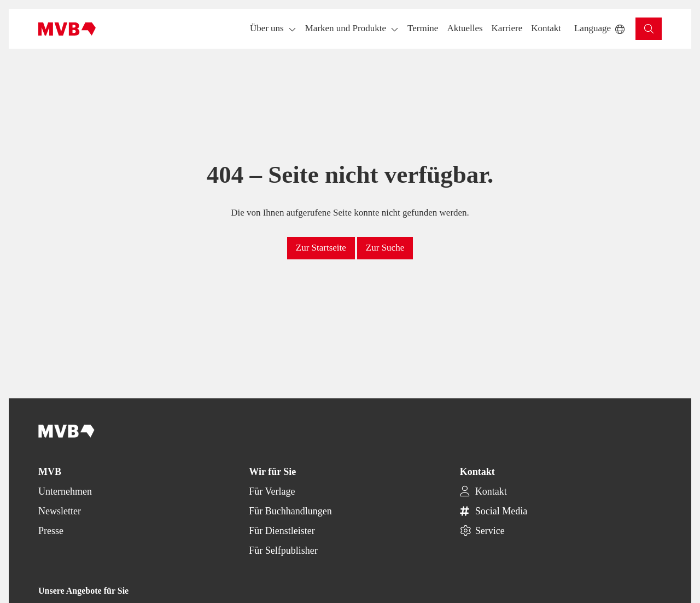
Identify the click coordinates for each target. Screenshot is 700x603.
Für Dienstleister (282, 531)
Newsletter (60, 511)
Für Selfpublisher (283, 550)
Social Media (501, 511)
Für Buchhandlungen (290, 511)
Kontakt (491, 491)
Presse (51, 531)
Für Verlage (272, 491)
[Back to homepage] (67, 29)
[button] (423, 29)
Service (490, 531)
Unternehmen (65, 491)
